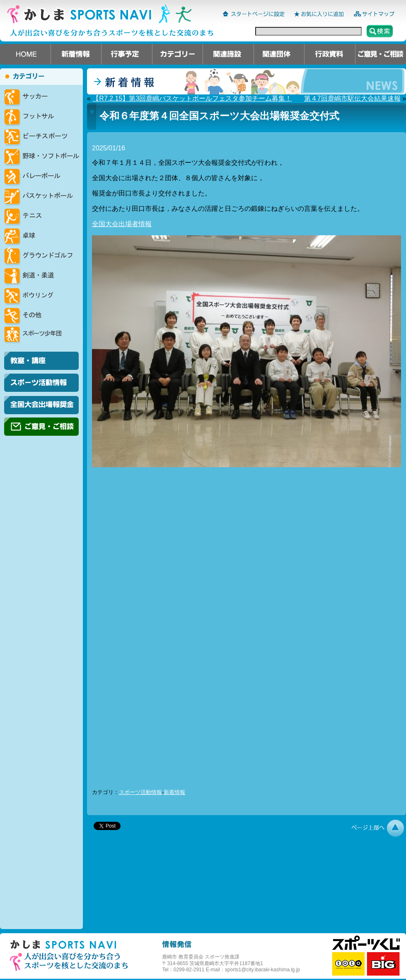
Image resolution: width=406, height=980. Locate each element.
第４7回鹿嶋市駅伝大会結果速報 (352, 98)
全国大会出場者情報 (122, 224)
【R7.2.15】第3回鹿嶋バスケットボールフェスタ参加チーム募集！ (192, 98)
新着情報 (174, 792)
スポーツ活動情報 (140, 792)
